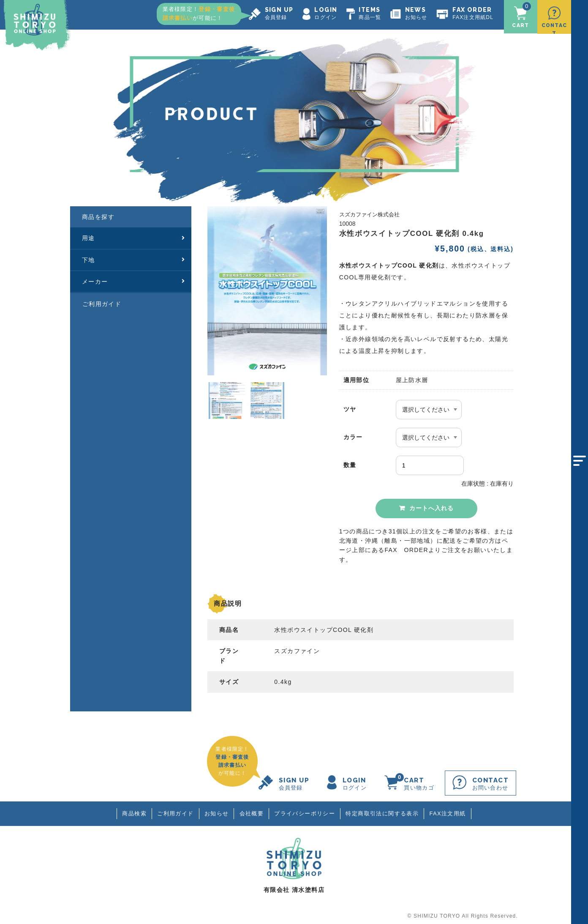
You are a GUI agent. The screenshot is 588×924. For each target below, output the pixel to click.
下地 (134, 257)
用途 (134, 235)
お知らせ (216, 811)
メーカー (134, 279)
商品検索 (132, 811)
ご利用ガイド (102, 301)
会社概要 (251, 811)
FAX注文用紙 (450, 811)
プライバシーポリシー (305, 811)
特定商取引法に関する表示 (384, 811)
